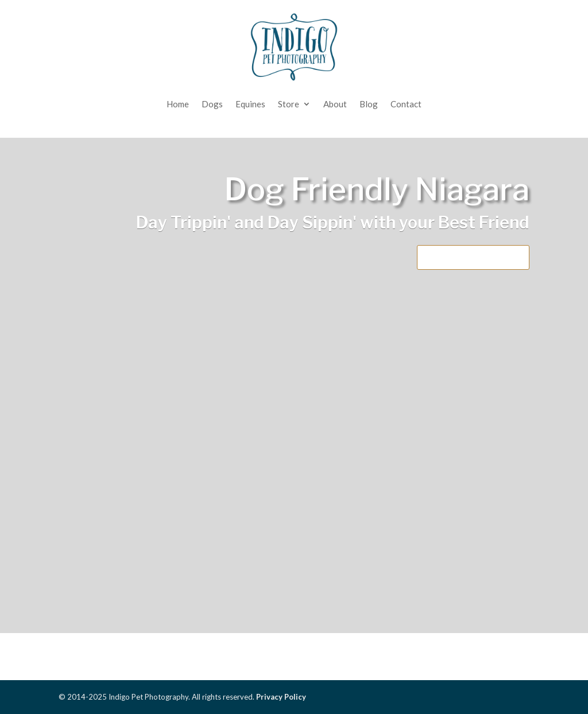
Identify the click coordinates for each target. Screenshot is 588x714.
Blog (369, 104)
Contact (406, 104)
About (335, 104)
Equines (250, 104)
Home (178, 104)
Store (289, 104)
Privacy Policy (281, 697)
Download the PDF (473, 257)
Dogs (212, 104)
